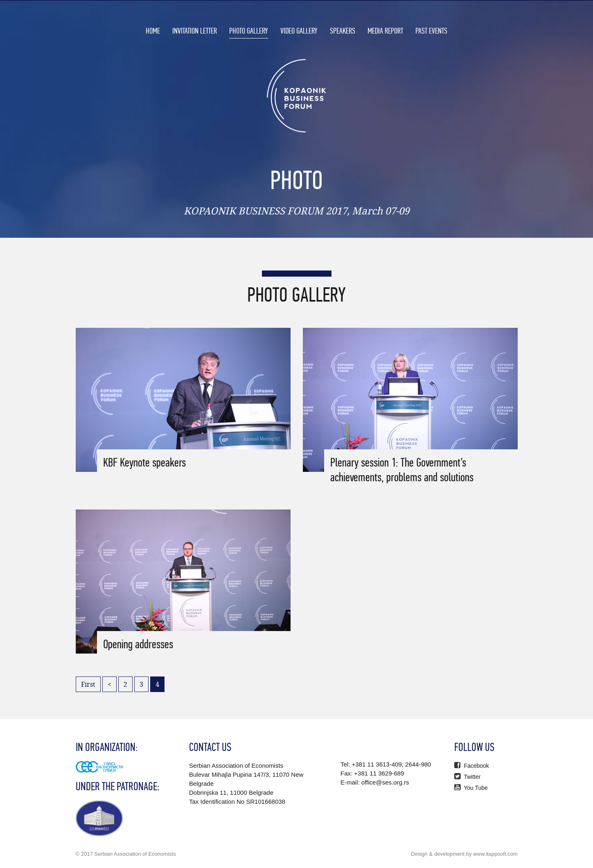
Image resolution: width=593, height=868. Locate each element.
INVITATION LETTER (195, 31)
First (88, 684)
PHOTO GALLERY (249, 31)
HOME (153, 31)
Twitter (468, 777)
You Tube (471, 788)
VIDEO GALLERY (299, 31)
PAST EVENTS (431, 31)
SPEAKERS (343, 31)
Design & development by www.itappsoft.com (464, 854)
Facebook (472, 766)
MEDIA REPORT (385, 31)
